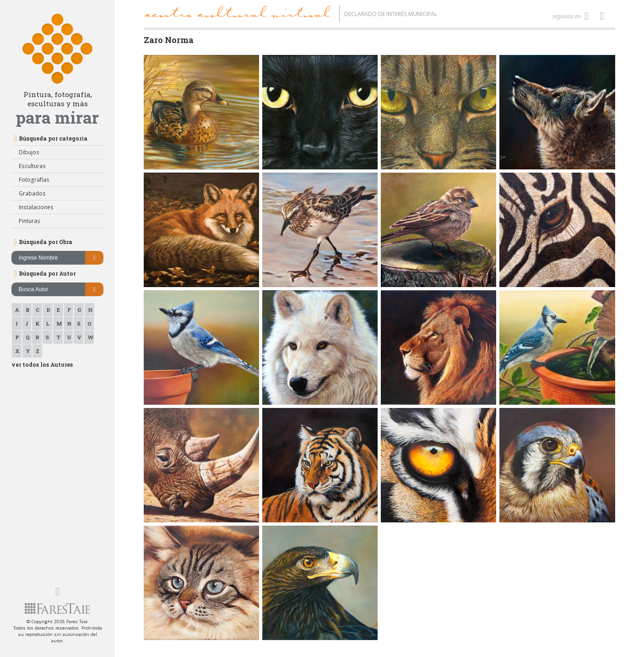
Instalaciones (36, 207)
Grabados (32, 193)
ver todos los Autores (42, 364)
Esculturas (32, 166)
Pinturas (30, 221)
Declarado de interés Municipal (391, 14)
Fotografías (34, 180)
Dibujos (29, 152)
